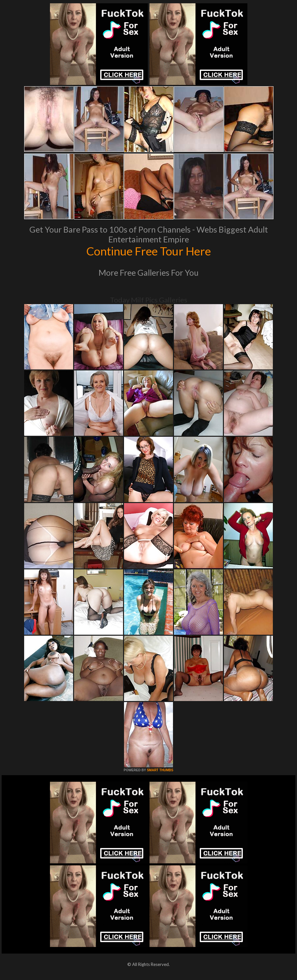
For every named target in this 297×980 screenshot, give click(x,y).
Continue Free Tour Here (148, 251)
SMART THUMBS (160, 770)
